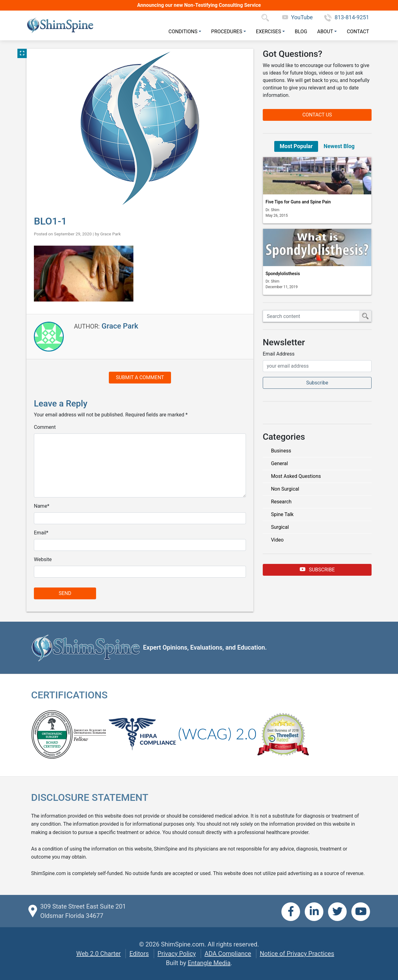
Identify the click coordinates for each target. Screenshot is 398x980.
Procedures (227, 32)
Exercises (268, 32)
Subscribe (317, 569)
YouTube (297, 17)
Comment (45, 427)
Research (281, 502)
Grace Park (110, 234)
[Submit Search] (365, 316)
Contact (358, 32)
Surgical (280, 527)
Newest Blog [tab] (339, 146)
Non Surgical (285, 489)
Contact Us (317, 115)
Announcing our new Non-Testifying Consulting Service (199, 5)
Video (277, 540)
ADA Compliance (228, 954)
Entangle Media (209, 963)
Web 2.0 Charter (98, 954)
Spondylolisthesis (283, 274)
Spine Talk (282, 514)
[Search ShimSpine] (311, 316)
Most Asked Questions (296, 476)
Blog (301, 32)
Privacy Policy (177, 954)
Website (43, 559)
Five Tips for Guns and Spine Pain (298, 202)
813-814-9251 (347, 17)
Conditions (183, 32)
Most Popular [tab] (296, 146)
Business (281, 451)
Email (40, 533)
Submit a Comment (140, 377)
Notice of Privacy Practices (297, 954)
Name (41, 506)
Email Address (279, 354)
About (325, 32)
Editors (139, 954)
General (279, 463)
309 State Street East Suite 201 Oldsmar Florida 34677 (83, 911)
